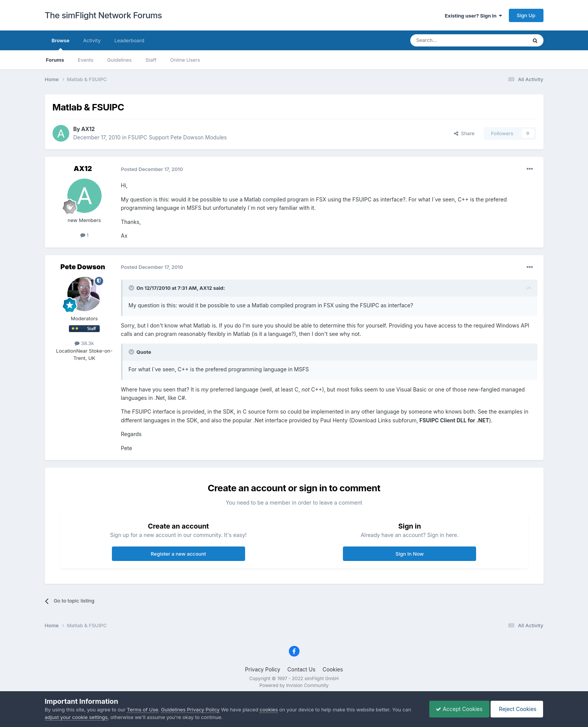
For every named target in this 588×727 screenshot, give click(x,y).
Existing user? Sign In (473, 16)
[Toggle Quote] (132, 288)
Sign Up (526, 15)
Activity (92, 40)
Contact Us (301, 669)
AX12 (88, 129)
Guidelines (119, 60)
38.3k (84, 343)
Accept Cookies (455, 709)
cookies (269, 709)
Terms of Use (142, 709)
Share (464, 133)
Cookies (333, 669)
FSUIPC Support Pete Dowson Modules (177, 137)
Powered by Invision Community (294, 685)
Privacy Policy (263, 669)
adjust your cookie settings (76, 717)
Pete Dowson (83, 267)
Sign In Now (410, 554)
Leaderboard (129, 40)
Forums (55, 60)
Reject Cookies (516, 709)
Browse (61, 44)
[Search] (450, 40)
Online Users (185, 60)
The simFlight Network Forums (104, 15)
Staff (151, 60)
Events (85, 60)
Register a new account (178, 554)
